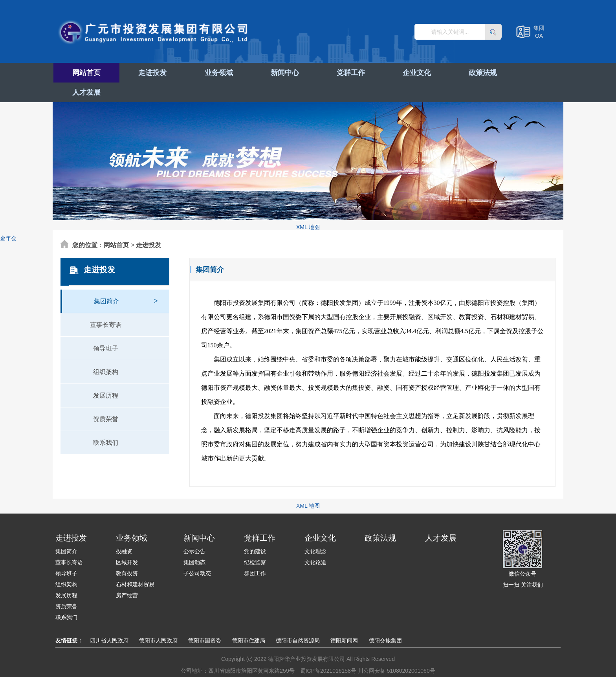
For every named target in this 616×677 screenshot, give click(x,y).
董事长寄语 (106, 305)
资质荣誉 (106, 399)
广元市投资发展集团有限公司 (156, 33)
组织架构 (106, 352)
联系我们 (106, 423)
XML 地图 (308, 207)
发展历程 (106, 376)
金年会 (8, 218)
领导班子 (106, 329)
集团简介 (126, 278)
